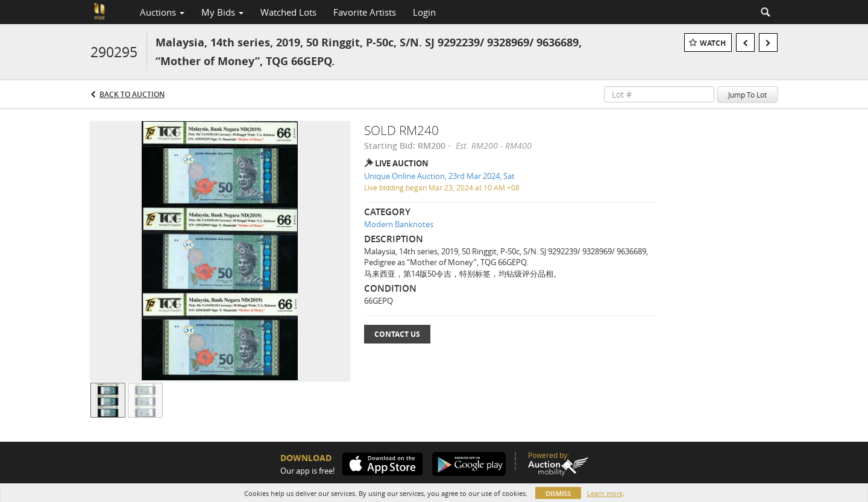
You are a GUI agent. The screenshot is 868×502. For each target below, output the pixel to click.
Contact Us (397, 334)
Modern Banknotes (399, 224)
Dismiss (558, 493)
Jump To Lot (747, 95)
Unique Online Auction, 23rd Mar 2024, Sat (439, 176)
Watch (713, 43)
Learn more (605, 493)
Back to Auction (132, 94)
